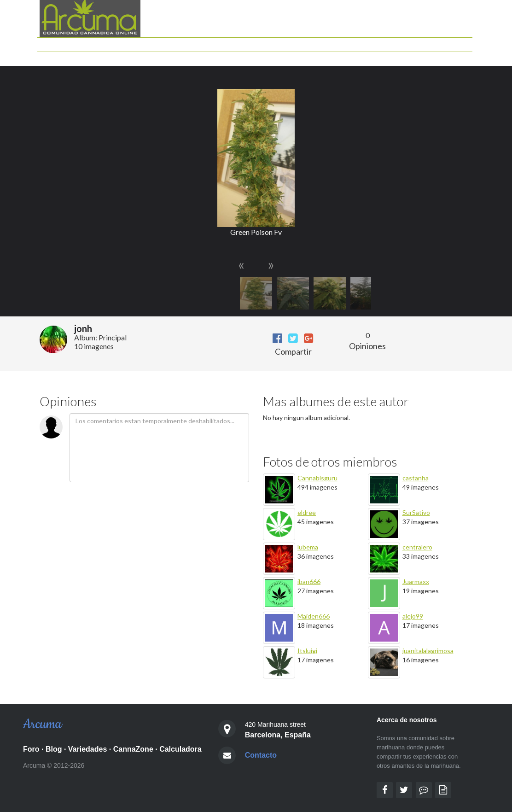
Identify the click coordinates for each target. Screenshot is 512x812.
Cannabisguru (317, 478)
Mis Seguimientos (319, 56)
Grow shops (452, 42)
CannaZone (133, 749)
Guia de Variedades (321, 42)
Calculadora (180, 749)
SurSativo (416, 512)
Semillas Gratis (406, 56)
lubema (308, 547)
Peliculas (368, 42)
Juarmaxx (416, 581)
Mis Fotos (365, 56)
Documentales (408, 42)
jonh (83, 328)
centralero (417, 547)
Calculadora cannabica (254, 42)
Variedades (88, 749)
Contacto (261, 755)
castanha (416, 478)
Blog (209, 42)
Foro (191, 42)
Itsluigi (307, 651)
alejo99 (413, 616)
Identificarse (452, 56)
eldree (307, 512)
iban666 (309, 581)
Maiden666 (314, 616)
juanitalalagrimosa (428, 651)
